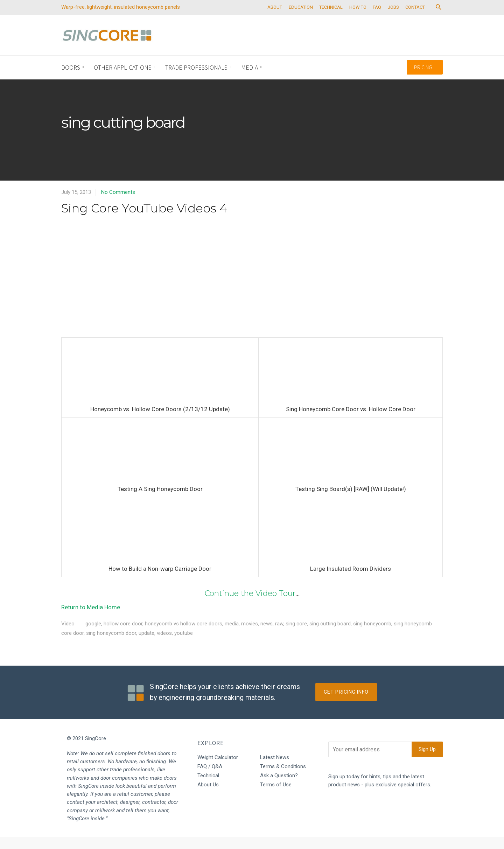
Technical (208, 788)
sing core (296, 636)
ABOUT (279, 19)
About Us (208, 797)
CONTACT (429, 19)
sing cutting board (330, 636)
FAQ (388, 19)
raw (279, 636)
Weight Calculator (218, 770)
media (232, 636)
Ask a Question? (279, 788)
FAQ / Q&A (210, 779)
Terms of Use (276, 797)
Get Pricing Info (346, 704)
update (146, 645)
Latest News (275, 770)
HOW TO (367, 19)
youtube (184, 645)
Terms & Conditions (283, 779)
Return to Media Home (91, 619)
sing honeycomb (372, 636)
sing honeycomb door (111, 645)
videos (164, 645)
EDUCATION (307, 19)
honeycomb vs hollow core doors (184, 636)
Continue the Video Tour (250, 606)
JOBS (406, 19)
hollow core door (123, 636)
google (93, 636)
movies (250, 636)
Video (68, 636)
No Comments (118, 204)
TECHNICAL (339, 19)
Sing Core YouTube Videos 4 (144, 220)
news (267, 636)
